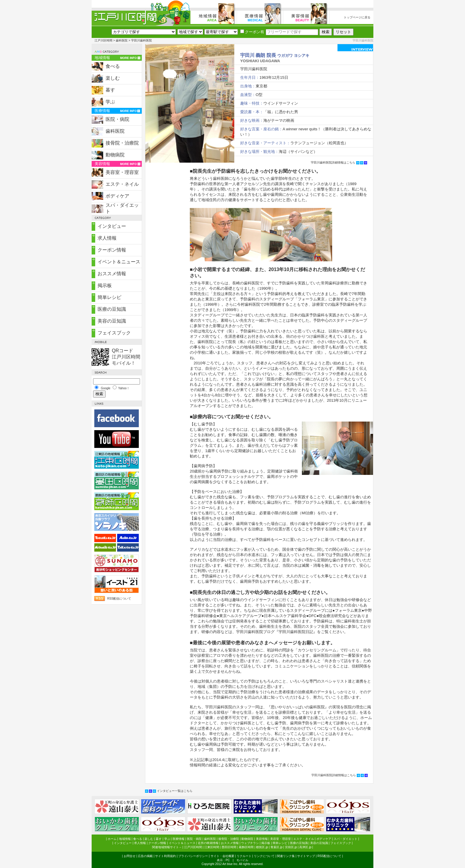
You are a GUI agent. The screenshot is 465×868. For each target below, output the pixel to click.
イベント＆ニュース (119, 262)
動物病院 (115, 155)
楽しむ (113, 78)
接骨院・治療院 (122, 143)
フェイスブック (114, 333)
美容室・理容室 (122, 172)
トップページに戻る (357, 17)
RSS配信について (119, 599)
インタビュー (112, 226)
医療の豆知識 (112, 309)
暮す (110, 90)
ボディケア (117, 196)
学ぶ (110, 102)
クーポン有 (252, 32)
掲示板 (105, 285)
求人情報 (107, 238)
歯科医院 (122, 40)
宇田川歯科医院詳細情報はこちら (333, 162)
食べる (113, 66)
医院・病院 (117, 119)
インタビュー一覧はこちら (175, 791)
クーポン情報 (112, 250)
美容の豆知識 (112, 321)
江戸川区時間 (103, 40)
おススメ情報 (112, 274)
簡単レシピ (109, 297)
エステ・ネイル (122, 184)
